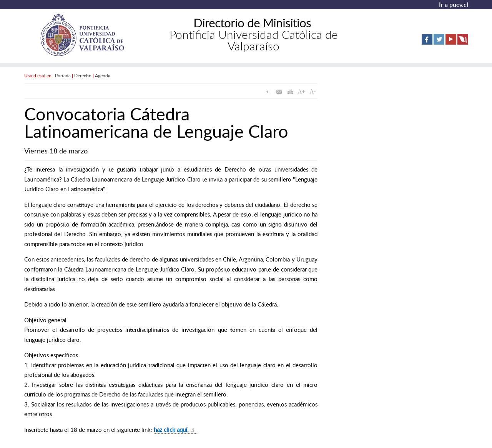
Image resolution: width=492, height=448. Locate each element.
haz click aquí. (171, 430)
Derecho (83, 75)
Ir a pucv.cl (454, 5)
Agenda (103, 75)
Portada (63, 75)
